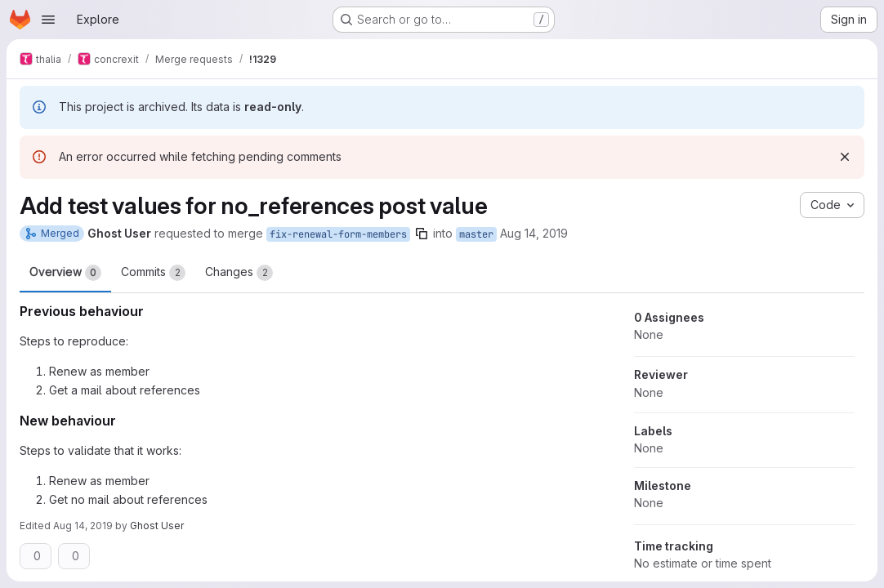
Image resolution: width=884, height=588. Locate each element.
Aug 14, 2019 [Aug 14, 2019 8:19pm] (83, 526)
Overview (65, 273)
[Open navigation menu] (48, 20)
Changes (239, 273)
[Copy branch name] (422, 234)
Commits (153, 273)
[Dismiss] (845, 157)
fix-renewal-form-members (338, 234)
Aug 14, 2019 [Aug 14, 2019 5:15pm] (534, 233)
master (476, 234)
